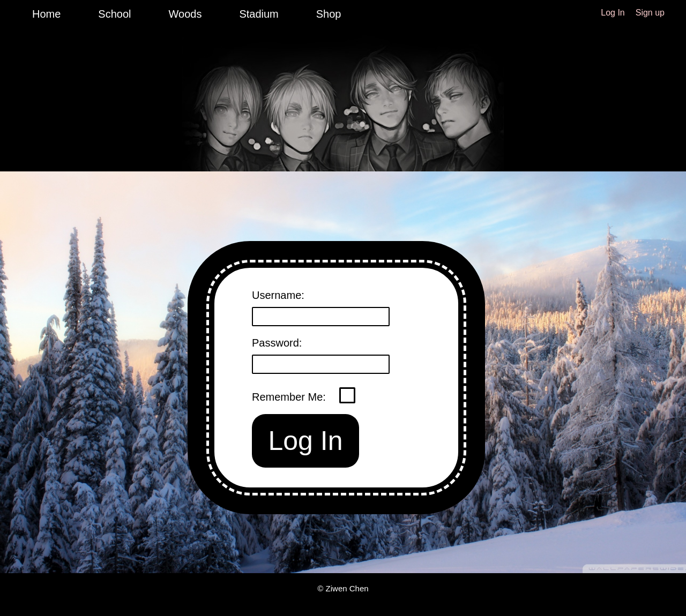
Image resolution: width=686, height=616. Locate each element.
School (114, 14)
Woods (185, 14)
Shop (329, 14)
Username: (278, 295)
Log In (613, 13)
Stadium (259, 14)
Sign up (650, 13)
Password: (277, 343)
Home (46, 14)
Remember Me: (290, 397)
